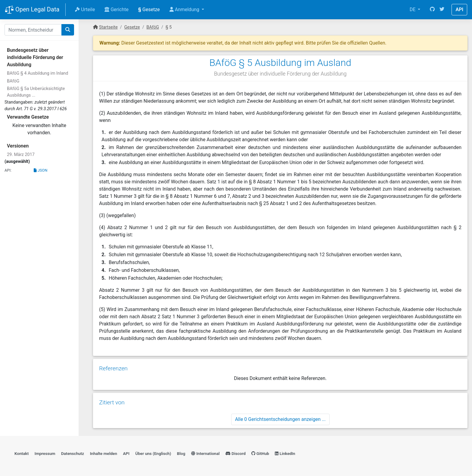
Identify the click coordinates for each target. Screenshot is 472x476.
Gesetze (149, 9)
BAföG (13, 81)
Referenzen (113, 368)
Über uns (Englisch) (153, 453)
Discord (236, 453)
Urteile (85, 9)
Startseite (108, 27)
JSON (41, 170)
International (205, 453)
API (459, 9)
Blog (181, 453)
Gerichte (116, 9)
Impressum (45, 453)
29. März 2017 (21, 155)
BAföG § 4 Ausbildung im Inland (37, 73)
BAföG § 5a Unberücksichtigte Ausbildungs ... (36, 92)
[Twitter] (442, 10)
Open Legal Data (32, 10)
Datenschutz (73, 453)
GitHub (260, 453)
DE (413, 9)
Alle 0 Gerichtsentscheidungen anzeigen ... (280, 419)
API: (8, 170)
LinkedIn (285, 453)
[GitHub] (432, 10)
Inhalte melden (104, 453)
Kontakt (22, 453)
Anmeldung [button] (185, 9)
